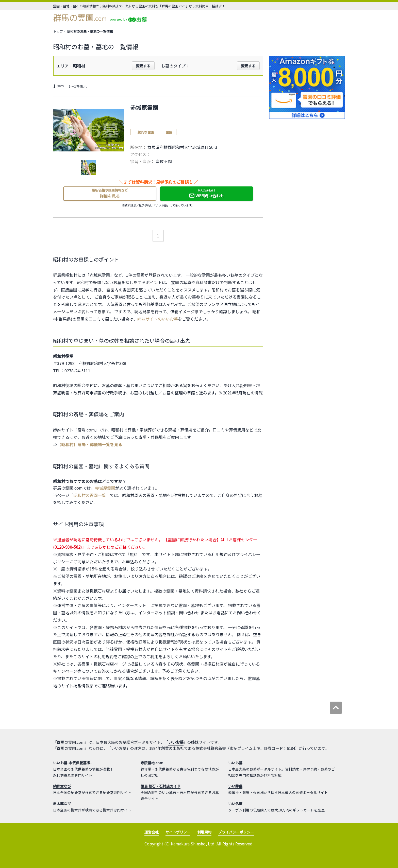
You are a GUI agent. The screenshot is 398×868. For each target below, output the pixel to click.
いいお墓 (176, 742)
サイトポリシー (178, 832)
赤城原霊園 (105, 488)
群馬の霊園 (80, 18)
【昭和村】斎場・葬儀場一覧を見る (90, 444)
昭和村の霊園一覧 (90, 495)
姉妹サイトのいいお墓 (158, 319)
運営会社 (152, 832)
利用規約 (204, 832)
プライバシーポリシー (236, 832)
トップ (58, 31)
